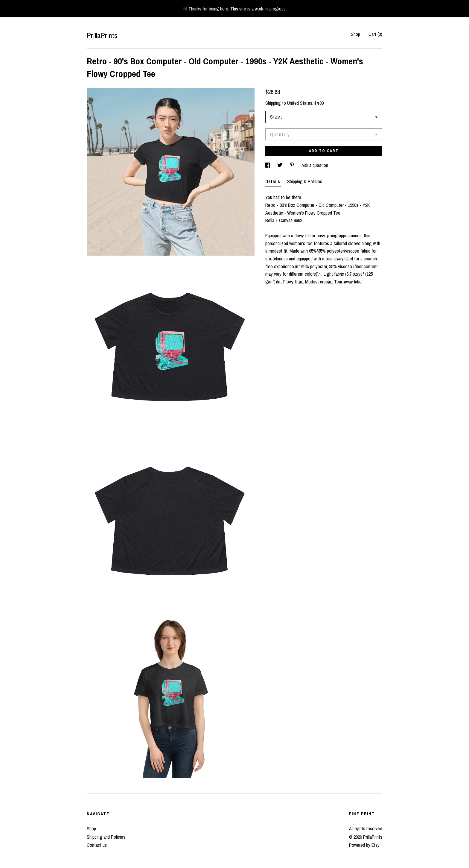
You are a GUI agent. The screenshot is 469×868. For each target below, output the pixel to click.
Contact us (97, 845)
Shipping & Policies (305, 181)
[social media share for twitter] (280, 165)
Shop (355, 34)
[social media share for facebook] (268, 165)
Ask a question (315, 165)
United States (300, 103)
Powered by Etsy (364, 845)
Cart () (375, 34)
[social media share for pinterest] (293, 165)
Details (273, 181)
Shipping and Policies (106, 837)
